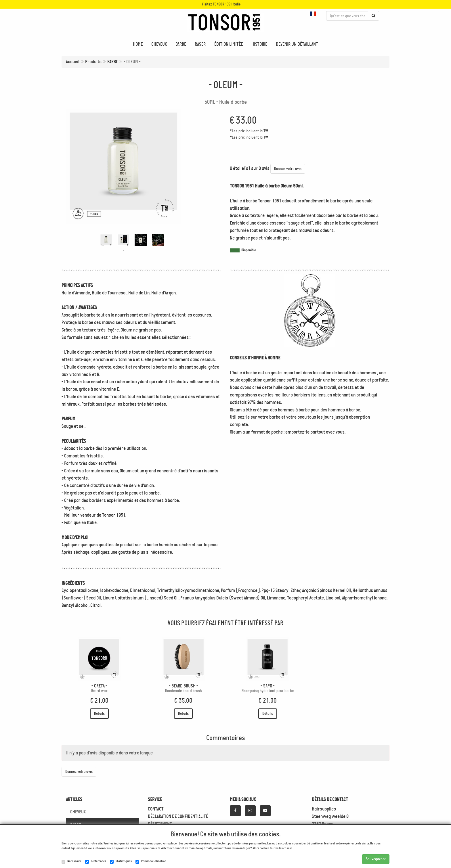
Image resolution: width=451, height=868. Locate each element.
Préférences (96, 861)
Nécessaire (71, 861)
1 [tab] (123, 250)
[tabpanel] (106, 240)
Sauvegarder (376, 859)
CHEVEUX (78, 812)
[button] (314, 14)
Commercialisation (151, 861)
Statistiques (121, 861)
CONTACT (156, 809)
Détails (99, 713)
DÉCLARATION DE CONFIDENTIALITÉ (178, 816)
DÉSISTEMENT (160, 824)
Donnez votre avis (288, 169)
